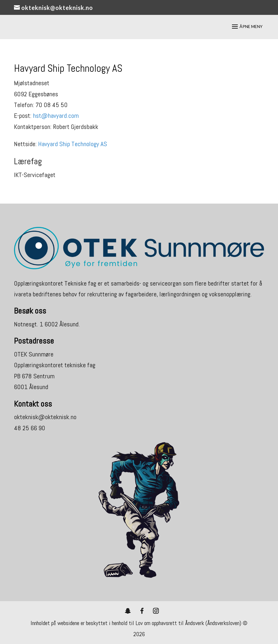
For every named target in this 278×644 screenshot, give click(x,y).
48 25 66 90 (30, 428)
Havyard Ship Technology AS (73, 144)
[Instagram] (156, 611)
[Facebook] (142, 611)
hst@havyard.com (56, 116)
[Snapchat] (128, 611)
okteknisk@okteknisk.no (45, 417)
